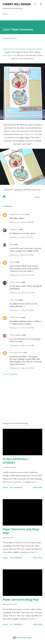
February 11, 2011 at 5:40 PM (22, 328)
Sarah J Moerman (17, 214)
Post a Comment (10, 374)
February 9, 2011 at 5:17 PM (21, 237)
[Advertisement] (22, 399)
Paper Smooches (9, 55)
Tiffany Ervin (15, 317)
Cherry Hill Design (17, 4)
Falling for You (30, 134)
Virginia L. (14, 229)
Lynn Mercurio (16, 352)
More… (32, 14)
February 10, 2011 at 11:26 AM (22, 293)
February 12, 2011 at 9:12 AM (22, 345)
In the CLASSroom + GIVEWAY (16, 461)
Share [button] (37, 197)
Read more (38, 487)
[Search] (35, 4)
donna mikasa (16, 335)
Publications (18, 14)
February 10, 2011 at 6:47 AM (22, 275)
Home (5, 14)
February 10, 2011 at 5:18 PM (22, 310)
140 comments (16, 558)
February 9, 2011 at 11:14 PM (22, 255)
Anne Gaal (14, 300)
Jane (12, 244)
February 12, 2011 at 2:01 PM (22, 368)
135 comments (16, 487)
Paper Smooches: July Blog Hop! (21, 531)
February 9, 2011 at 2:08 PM (21, 222)
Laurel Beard (15, 282)
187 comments (16, 624)
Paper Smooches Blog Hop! (21, 599)
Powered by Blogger (22, 638)
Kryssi (12, 262)
